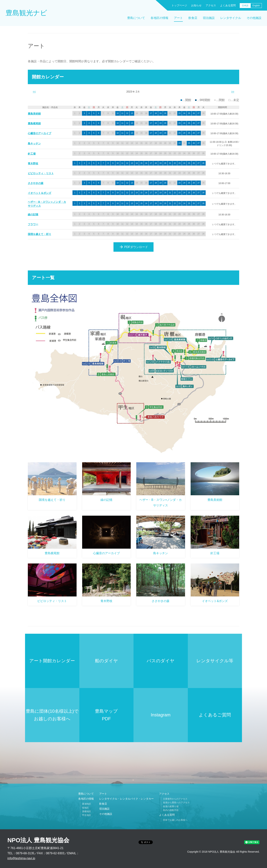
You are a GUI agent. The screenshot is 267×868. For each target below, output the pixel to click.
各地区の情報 (159, 18)
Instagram (161, 715)
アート (178, 18)
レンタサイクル (231, 18)
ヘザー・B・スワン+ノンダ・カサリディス (161, 503)
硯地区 (85, 808)
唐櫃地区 (87, 811)
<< (34, 92)
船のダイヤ (106, 661)
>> (233, 92)
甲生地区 (87, 815)
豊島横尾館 (34, 123)
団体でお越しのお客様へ (175, 820)
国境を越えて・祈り (39, 234)
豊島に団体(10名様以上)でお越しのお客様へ (52, 715)
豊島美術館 (34, 114)
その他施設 (254, 18)
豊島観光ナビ (26, 13)
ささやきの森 (36, 183)
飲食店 (193, 18)
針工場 (32, 154)
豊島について (136, 18)
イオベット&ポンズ (215, 601)
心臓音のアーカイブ (39, 133)
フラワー (33, 224)
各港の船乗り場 (171, 806)
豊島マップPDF (106, 715)
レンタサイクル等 (215, 661)
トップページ (179, 5)
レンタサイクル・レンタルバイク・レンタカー (126, 799)
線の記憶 (33, 214)
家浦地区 (87, 804)
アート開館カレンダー (52, 661)
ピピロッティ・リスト (41, 173)
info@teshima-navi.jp (21, 858)
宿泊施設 (209, 18)
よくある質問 (228, 5)
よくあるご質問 (215, 715)
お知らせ (196, 5)
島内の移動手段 (171, 810)
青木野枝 (33, 163)
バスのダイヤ (161, 661)
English (256, 6)
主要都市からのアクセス (175, 799)
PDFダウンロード (133, 247)
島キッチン (34, 143)
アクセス (211, 5)
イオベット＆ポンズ (39, 193)
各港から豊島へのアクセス (176, 803)
